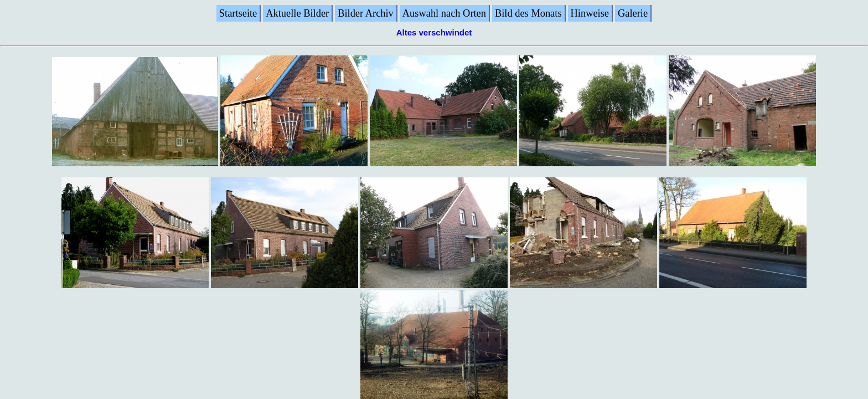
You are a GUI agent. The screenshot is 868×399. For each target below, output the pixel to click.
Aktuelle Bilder (297, 13)
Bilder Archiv (366, 13)
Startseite (238, 13)
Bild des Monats (528, 13)
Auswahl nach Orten (444, 13)
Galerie (633, 13)
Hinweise (590, 13)
